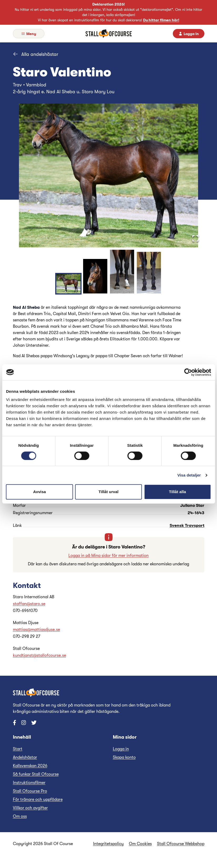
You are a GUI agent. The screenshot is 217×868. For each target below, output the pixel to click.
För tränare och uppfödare (38, 800)
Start (18, 749)
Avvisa (39, 492)
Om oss (20, 816)
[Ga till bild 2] (95, 276)
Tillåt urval (109, 492)
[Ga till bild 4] (149, 273)
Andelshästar (25, 757)
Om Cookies (140, 844)
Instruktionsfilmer (29, 783)
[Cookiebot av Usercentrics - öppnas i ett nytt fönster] (188, 372)
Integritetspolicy (108, 844)
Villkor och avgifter (30, 808)
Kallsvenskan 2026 (30, 766)
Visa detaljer (189, 475)
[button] (109, 175)
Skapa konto (124, 757)
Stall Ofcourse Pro (30, 791)
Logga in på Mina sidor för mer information (108, 556)
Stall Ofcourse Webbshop (181, 844)
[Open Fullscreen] (195, 238)
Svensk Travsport (187, 526)
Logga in (121, 749)
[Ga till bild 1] (68, 284)
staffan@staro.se (29, 604)
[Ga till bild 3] (122, 272)
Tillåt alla (177, 492)
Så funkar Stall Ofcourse (36, 774)
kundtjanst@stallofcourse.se (39, 655)
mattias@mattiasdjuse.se (36, 630)
